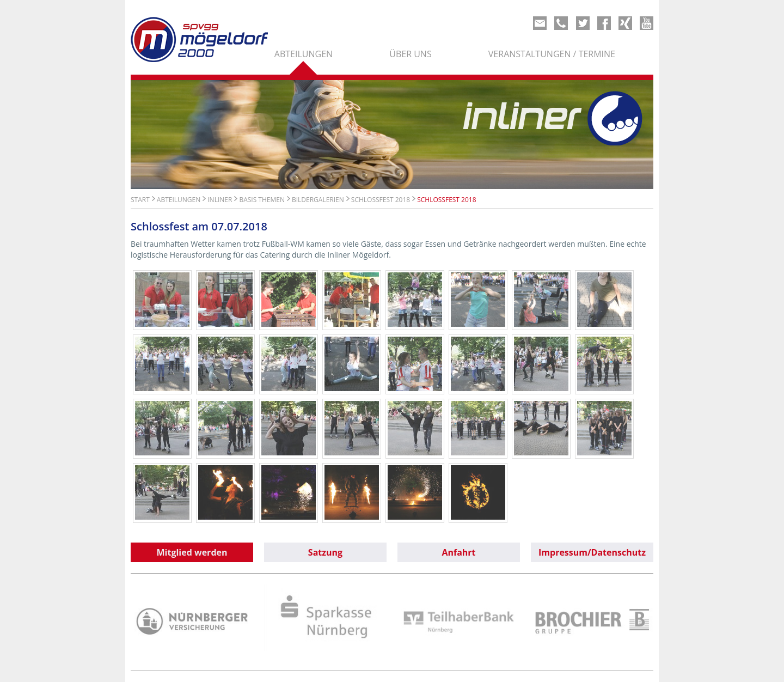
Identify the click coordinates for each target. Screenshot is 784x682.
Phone (561, 23)
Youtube (647, 23)
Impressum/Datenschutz (592, 552)
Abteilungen (304, 54)
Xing (625, 23)
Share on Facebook (604, 23)
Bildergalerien (318, 200)
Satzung (325, 552)
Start (140, 200)
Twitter (583, 23)
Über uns (410, 54)
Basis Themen (262, 200)
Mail (540, 23)
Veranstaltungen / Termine (552, 54)
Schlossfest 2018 (381, 200)
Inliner (220, 200)
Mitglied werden (192, 552)
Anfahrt (458, 552)
